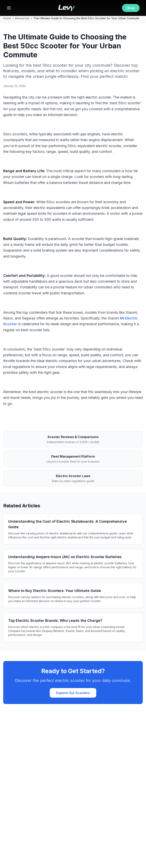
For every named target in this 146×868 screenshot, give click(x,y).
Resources (22, 18)
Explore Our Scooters (73, 693)
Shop (131, 8)
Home (7, 18)
